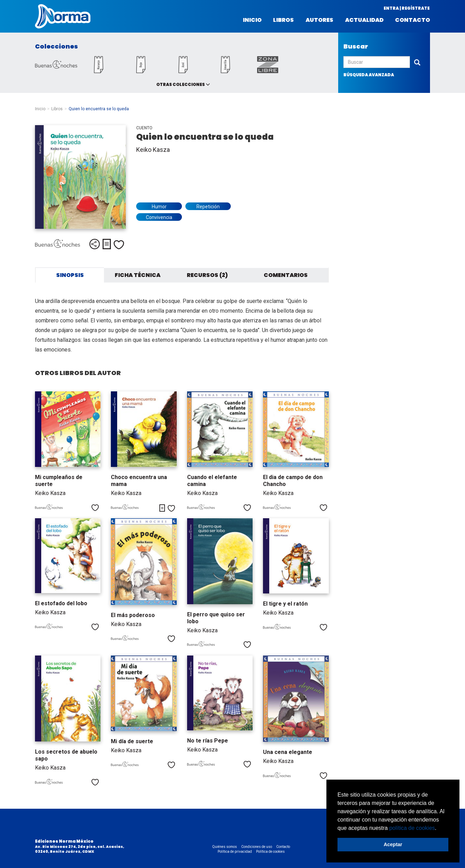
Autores (319, 20)
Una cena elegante (288, 752)
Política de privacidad (235, 852)
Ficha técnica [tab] (138, 275)
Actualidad (364, 20)
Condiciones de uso (257, 847)
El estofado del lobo (61, 603)
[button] (439, 828)
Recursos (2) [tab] (207, 275)
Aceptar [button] (393, 844)
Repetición (208, 207)
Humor (159, 207)
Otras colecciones (181, 84)
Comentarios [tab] (286, 275)
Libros (283, 20)
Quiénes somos (225, 847)
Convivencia (159, 217)
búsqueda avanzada (369, 75)
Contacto (413, 20)
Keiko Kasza (153, 150)
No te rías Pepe (208, 741)
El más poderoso (133, 615)
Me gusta (119, 245)
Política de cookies (270, 852)
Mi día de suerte (132, 741)
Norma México (63, 16)
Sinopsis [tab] (70, 275)
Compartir (95, 244)
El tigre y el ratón (285, 604)
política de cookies (412, 828)
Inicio (252, 20)
